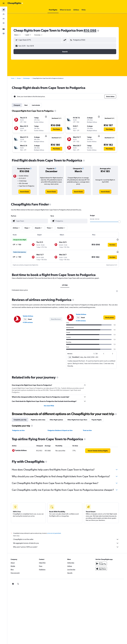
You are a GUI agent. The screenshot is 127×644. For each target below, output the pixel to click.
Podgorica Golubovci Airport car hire (62, 430)
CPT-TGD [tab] (67, 285)
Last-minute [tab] (38, 105)
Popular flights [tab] (99, 420)
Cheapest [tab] (19, 105)
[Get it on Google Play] (103, 563)
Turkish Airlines (30, 316)
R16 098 (92, 30)
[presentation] (100, 31)
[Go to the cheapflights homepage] (15, 3)
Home (15, 78)
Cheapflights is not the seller (68, 539)
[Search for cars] (4, 19)
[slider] (122, 222)
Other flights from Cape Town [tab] (80, 420)
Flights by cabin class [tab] (40, 420)
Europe (21, 78)
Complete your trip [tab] (22, 420)
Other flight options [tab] (59, 420)
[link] (27, 192)
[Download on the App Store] (103, 568)
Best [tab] (28, 105)
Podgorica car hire (21, 430)
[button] (4, 3)
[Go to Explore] (4, 23)
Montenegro (29, 78)
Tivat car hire (90, 430)
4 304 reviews (30, 322)
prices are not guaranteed (56, 533)
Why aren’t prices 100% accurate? (68, 547)
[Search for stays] (4, 14)
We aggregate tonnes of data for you (68, 543)
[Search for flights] (4, 10)
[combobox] (41, 35)
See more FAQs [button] (51, 405)
